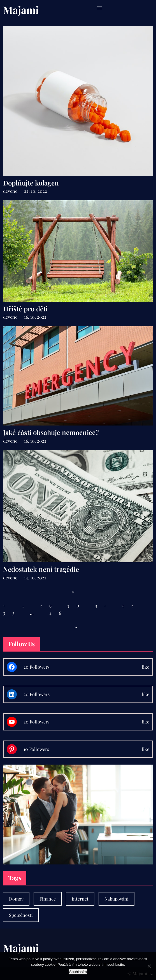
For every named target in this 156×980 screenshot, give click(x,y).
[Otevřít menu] (99, 8)
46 (59, 613)
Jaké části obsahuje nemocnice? (51, 432)
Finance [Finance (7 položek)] (48, 899)
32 (131, 606)
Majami (21, 10)
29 (49, 606)
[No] (149, 966)
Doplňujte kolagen (31, 183)
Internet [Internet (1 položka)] (80, 899)
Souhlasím (78, 972)
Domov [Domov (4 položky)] (16, 899)
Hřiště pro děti (25, 309)
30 (77, 606)
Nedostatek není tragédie (41, 569)
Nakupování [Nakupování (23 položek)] (117, 899)
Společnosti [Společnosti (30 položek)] (21, 915)
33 (12, 613)
